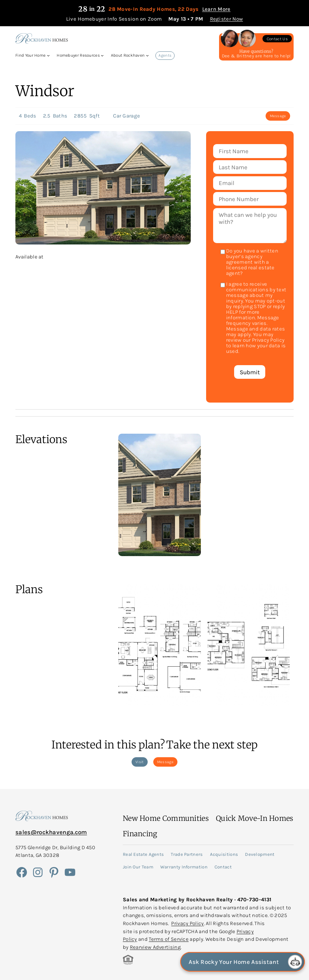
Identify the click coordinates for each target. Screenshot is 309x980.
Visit (140, 762)
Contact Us (277, 39)
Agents (165, 55)
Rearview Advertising (155, 947)
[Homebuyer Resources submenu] (102, 55)
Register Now (227, 19)
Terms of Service (169, 939)
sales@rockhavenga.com (51, 832)
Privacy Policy (187, 923)
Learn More (216, 9)
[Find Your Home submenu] (48, 55)
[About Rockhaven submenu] (147, 55)
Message (278, 116)
